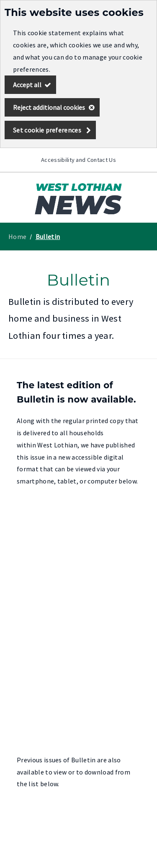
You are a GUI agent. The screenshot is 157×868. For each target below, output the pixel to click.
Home (17, 236)
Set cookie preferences (47, 130)
